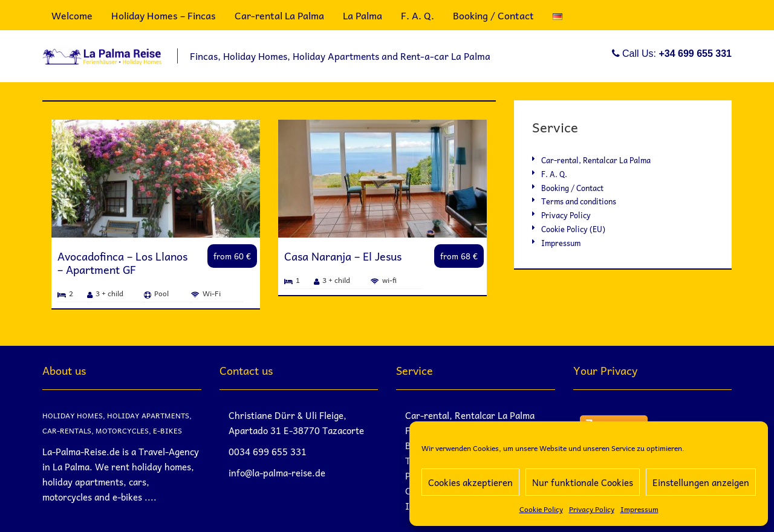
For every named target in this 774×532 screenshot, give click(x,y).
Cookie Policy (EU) (573, 229)
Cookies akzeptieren (470, 482)
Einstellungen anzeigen (701, 482)
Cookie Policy (541, 509)
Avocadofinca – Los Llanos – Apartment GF (122, 263)
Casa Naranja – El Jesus (343, 256)
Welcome (72, 15)
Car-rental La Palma (279, 15)
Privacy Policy (592, 509)
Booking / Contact (493, 15)
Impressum (639, 509)
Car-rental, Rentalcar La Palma (596, 160)
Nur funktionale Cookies (583, 482)
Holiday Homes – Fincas (164, 15)
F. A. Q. (418, 15)
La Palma (363, 15)
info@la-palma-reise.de (277, 473)
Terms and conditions (579, 201)
